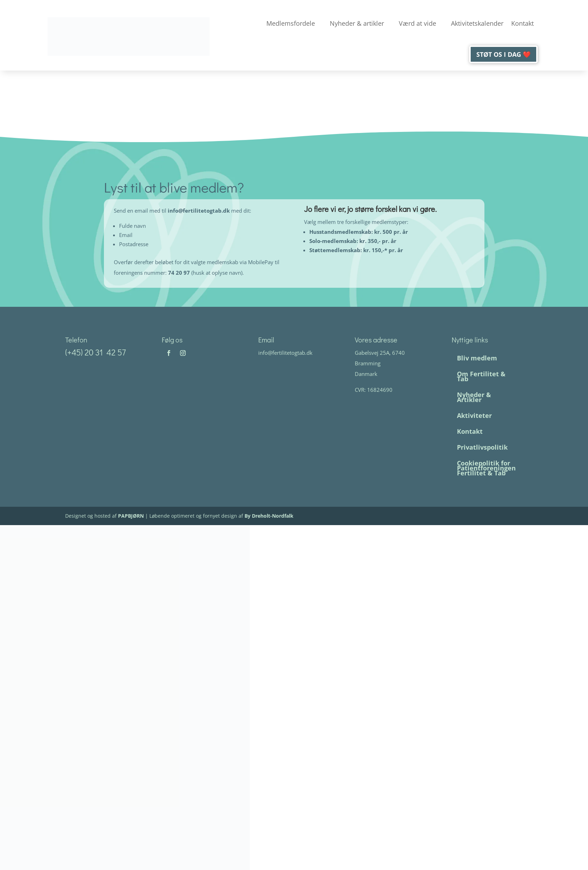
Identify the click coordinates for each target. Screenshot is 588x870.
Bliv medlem (477, 358)
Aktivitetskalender (477, 23)
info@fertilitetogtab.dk (199, 211)
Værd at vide (417, 23)
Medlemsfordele (291, 23)
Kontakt (522, 23)
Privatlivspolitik (482, 447)
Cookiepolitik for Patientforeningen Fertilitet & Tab (486, 468)
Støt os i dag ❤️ (503, 54)
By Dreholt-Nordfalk (269, 516)
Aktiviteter (474, 415)
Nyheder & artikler (357, 23)
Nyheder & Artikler (474, 397)
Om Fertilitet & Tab (481, 376)
